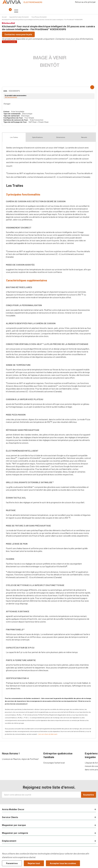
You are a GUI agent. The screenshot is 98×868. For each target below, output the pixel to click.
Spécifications (37, 137)
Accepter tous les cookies (63, 863)
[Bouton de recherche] (4, 11)
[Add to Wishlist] (92, 87)
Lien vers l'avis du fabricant (48, 734)
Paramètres (12, 863)
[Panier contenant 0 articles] (9, 11)
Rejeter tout (34, 863)
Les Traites (14, 137)
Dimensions (61, 137)
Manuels (84, 137)
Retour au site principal (85, 2)
